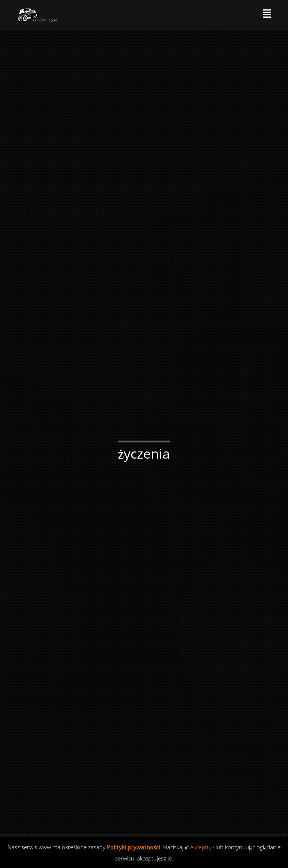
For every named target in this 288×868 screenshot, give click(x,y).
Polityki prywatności (133, 847)
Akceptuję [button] (202, 847)
